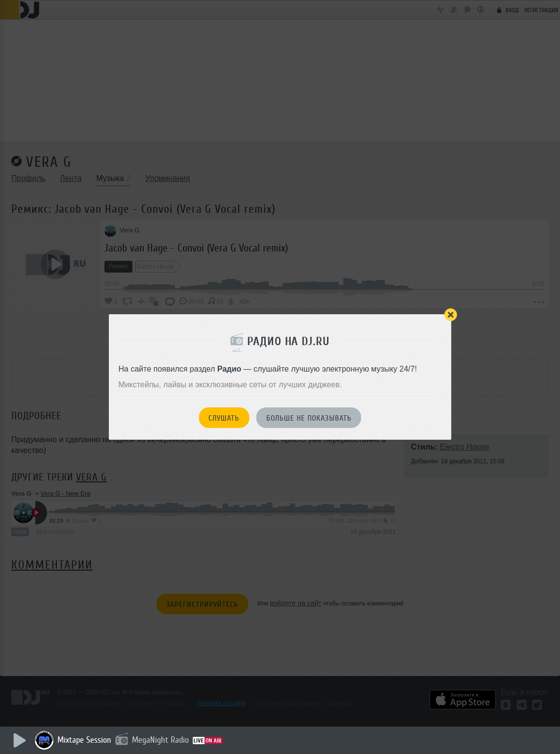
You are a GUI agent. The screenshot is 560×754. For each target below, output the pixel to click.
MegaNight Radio (163, 740)
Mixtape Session (87, 740)
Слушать (224, 418)
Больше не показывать (309, 418)
